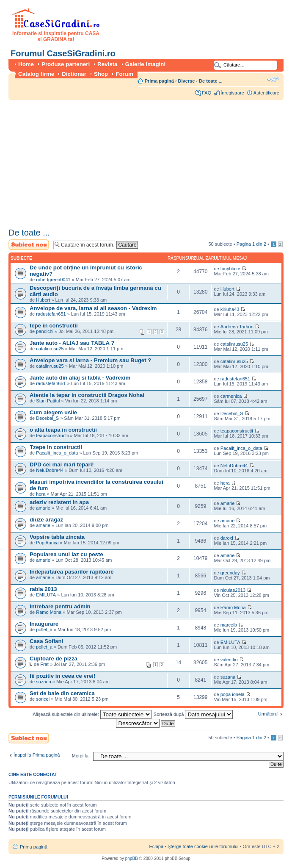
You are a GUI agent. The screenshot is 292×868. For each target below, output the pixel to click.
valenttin (229, 660)
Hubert (43, 300)
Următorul (268, 714)
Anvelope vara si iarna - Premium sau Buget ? (90, 360)
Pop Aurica (47, 543)
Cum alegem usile (53, 412)
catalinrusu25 (50, 349)
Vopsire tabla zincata (57, 537)
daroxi (227, 538)
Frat (44, 664)
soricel (43, 699)
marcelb (229, 625)
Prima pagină (159, 81)
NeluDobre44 (50, 470)
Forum (124, 74)
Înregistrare (232, 93)
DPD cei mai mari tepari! (62, 465)
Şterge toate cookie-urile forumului (203, 846)
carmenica (231, 396)
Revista (107, 64)
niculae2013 (233, 590)
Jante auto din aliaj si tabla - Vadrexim (80, 378)
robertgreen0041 (53, 280)
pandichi (45, 331)
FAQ (207, 93)
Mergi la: (81, 756)
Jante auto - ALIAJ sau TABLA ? (72, 343)
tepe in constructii (54, 326)
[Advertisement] (130, 161)
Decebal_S (47, 418)
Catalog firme (36, 74)
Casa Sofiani (46, 641)
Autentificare (266, 93)
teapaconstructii (52, 435)
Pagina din (251, 244)
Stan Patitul (48, 401)
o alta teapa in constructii (63, 430)
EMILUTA (46, 595)
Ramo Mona (49, 612)
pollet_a (44, 630)
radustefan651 (51, 314)
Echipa (156, 846)
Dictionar (74, 74)
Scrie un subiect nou (29, 245)
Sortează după (193, 714)
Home (26, 64)
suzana (43, 682)
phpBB (132, 858)
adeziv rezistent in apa (59, 502)
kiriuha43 (230, 309)
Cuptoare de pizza (54, 659)
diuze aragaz (46, 520)
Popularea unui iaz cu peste (66, 554)
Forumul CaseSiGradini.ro (63, 53)
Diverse (187, 81)
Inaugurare (44, 624)
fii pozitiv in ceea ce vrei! (62, 676)
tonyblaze (230, 269)
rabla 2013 (43, 589)
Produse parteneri (66, 64)
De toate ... (211, 81)
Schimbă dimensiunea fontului (273, 79)
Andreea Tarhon (237, 327)
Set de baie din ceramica (62, 693)
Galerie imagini (146, 64)
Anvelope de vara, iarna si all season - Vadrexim (93, 308)
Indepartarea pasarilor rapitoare (72, 572)
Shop (101, 74)
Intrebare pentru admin (60, 606)
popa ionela (233, 694)
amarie (43, 508)
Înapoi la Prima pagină (37, 755)
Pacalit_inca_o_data (57, 453)
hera (41, 494)
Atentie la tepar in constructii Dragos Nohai (87, 395)
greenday (230, 573)
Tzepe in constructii (56, 447)
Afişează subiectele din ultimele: (92, 714)
